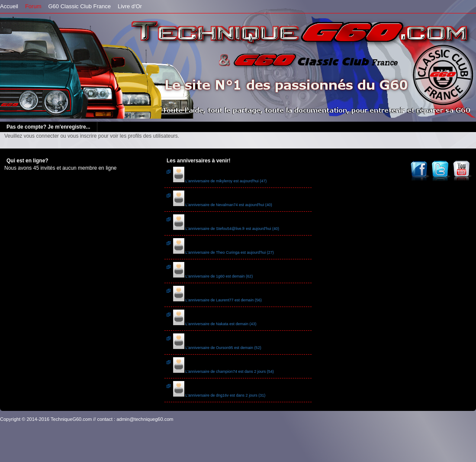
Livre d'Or (130, 6)
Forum (33, 6)
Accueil (9, 6)
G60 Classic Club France (79, 6)
